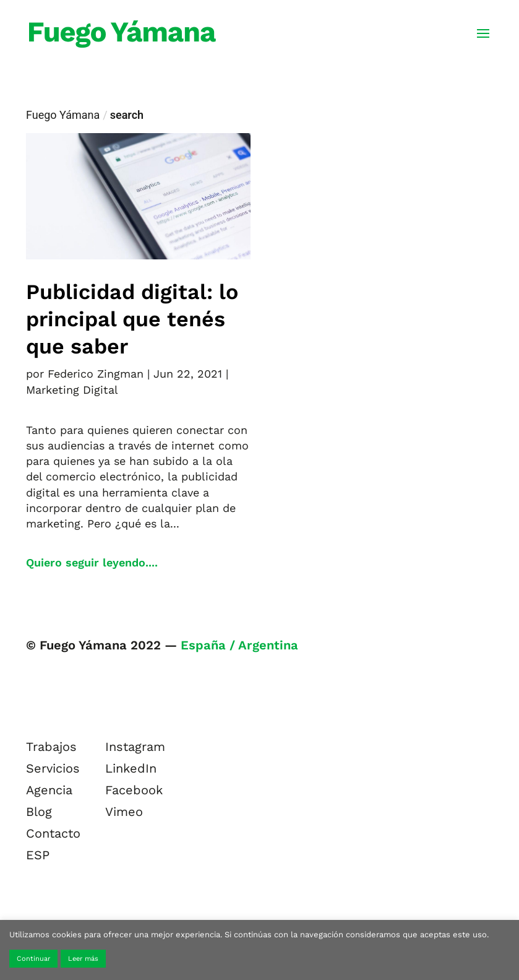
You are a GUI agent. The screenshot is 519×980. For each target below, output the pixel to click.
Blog (39, 812)
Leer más (83, 959)
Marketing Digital (72, 390)
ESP (38, 855)
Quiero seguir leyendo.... (92, 562)
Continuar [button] (33, 959)
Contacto (53, 833)
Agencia (49, 790)
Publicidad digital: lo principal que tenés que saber (132, 319)
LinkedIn (131, 768)
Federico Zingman (96, 374)
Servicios (53, 768)
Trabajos (51, 747)
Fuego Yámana (63, 115)
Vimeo (124, 812)
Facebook (134, 790)
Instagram (135, 747)
